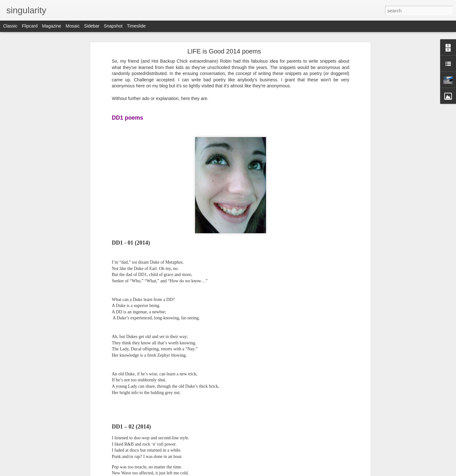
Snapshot (113, 26)
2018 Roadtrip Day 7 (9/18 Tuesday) (46, 423)
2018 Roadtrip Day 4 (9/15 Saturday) (47, 466)
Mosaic (73, 26)
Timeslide (136, 26)
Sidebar (92, 26)
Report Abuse (266, 473)
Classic (10, 26)
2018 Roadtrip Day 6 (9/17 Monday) (46, 437)
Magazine (52, 26)
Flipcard (30, 26)
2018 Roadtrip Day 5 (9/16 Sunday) (45, 452)
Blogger (248, 473)
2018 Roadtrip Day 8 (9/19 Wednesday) (49, 409)
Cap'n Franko (220, 431)
